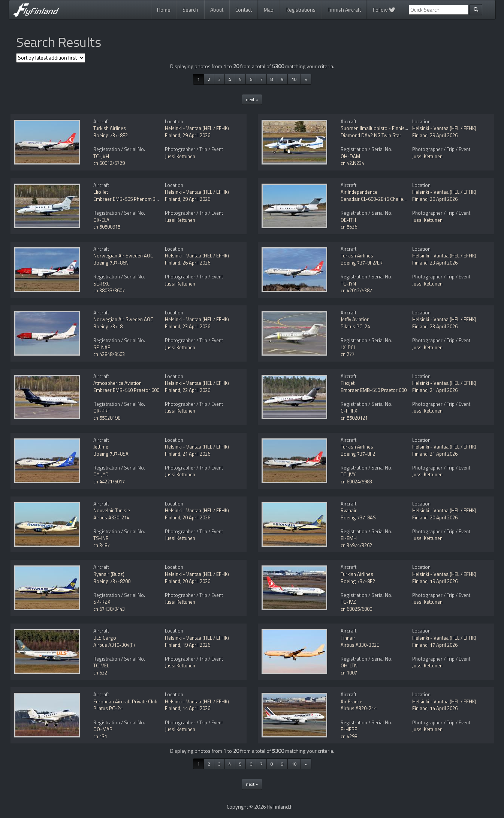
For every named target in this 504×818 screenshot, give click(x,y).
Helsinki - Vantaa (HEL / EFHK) (197, 128)
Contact (244, 10)
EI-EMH (349, 538)
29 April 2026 (196, 135)
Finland (173, 135)
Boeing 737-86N (111, 263)
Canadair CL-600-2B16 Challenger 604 (381, 199)
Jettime (101, 447)
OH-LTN (349, 665)
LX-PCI (348, 347)
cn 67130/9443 (109, 609)
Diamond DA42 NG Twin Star (371, 135)
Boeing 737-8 (108, 326)
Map (269, 10)
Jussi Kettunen (180, 156)
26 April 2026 (196, 263)
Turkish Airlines (110, 128)
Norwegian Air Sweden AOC (123, 256)
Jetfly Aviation (355, 319)
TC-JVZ (348, 602)
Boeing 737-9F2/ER (362, 263)
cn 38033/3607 (109, 290)
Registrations (301, 10)
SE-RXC (102, 284)
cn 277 (348, 354)
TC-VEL (101, 665)
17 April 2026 (444, 645)
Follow (384, 10)
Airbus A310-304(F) (114, 645)
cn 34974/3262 (356, 545)
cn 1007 (349, 673)
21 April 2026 (444, 390)
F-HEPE (349, 729)
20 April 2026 (196, 517)
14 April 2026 (196, 708)
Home (164, 10)
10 (294, 79)
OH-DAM (350, 156)
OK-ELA (101, 220)
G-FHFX (349, 411)
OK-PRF (102, 411)
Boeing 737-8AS (358, 517)
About (217, 10)
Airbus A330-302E (360, 645)
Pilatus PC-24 (355, 326)
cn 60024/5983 (356, 482)
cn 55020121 (354, 418)
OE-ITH (348, 220)
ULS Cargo (105, 638)
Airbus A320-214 (111, 517)
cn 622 (100, 673)
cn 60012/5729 (109, 163)
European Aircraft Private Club (125, 701)
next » (252, 99)
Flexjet (348, 383)
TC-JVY (348, 474)
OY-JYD (101, 474)
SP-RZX (102, 602)
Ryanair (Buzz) (109, 574)
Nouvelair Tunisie (112, 510)
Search (190, 10)
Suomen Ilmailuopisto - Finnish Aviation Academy (393, 128)
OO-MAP (103, 729)
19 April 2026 (444, 581)
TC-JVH (101, 156)
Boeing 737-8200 (112, 581)
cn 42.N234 (352, 163)
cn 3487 (102, 545)
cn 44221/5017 (109, 482)
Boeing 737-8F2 (111, 135)
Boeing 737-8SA (111, 454)
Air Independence (359, 192)
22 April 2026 (196, 390)
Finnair (348, 638)
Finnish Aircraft (344, 10)
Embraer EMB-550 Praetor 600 (126, 390)
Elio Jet (101, 192)
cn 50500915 (107, 227)
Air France (351, 701)
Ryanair (349, 510)
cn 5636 (349, 227)
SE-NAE (102, 347)
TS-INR (101, 538)
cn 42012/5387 (356, 290)
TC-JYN (348, 284)
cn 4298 (349, 736)
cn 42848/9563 (109, 354)
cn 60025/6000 (356, 609)
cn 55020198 (107, 418)
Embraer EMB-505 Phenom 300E (128, 199)
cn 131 (100, 736)
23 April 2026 (444, 263)
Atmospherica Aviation (117, 383)
